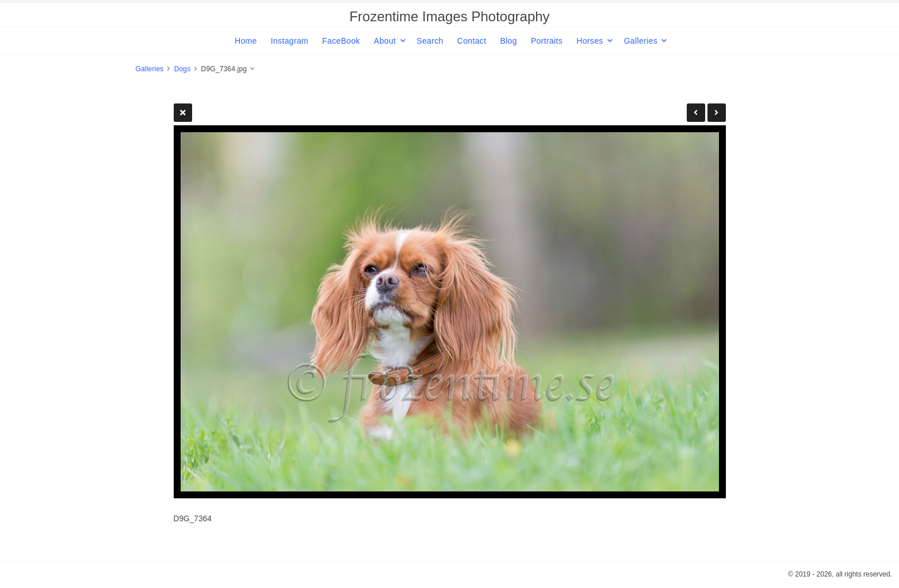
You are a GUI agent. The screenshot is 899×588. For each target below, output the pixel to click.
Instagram (290, 41)
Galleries (641, 41)
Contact (472, 41)
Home (246, 41)
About (385, 41)
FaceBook (341, 41)
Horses (590, 41)
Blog (508, 41)
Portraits (547, 41)
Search (430, 41)
